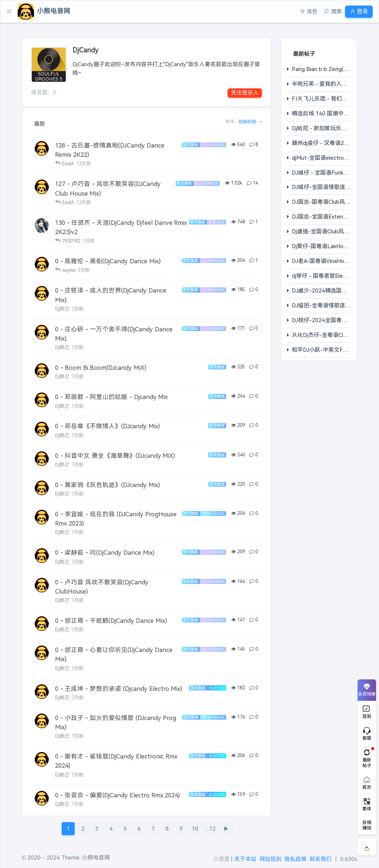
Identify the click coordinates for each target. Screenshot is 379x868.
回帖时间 (248, 122)
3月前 (84, 270)
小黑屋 (221, 859)
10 (195, 829)
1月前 (88, 241)
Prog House (213, 514)
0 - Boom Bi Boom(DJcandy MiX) (101, 368)
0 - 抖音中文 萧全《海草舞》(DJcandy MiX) (115, 456)
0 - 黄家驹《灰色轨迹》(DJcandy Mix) (107, 485)
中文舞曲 (191, 145)
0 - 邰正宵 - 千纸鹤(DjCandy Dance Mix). (112, 621)
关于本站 (245, 859)
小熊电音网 (96, 857)
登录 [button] (356, 11)
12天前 (83, 164)
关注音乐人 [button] (245, 93)
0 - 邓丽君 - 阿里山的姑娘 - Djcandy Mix (111, 397)
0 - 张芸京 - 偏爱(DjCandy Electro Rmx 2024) (117, 795)
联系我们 (321, 859)
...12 (211, 829)
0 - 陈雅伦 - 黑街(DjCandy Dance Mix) (108, 261)
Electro (217, 688)
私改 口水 (217, 222)
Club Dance (213, 145)
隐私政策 (296, 859)
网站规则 (270, 859)
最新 (40, 124)
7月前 (77, 309)
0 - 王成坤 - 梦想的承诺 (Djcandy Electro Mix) (119, 689)
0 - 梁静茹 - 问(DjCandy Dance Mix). (105, 553)
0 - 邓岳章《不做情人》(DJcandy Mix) (107, 426)
